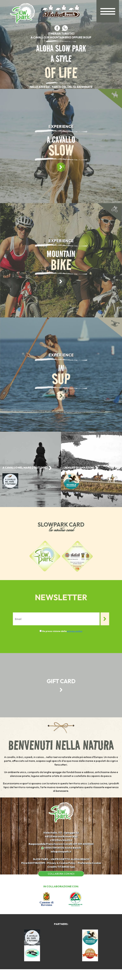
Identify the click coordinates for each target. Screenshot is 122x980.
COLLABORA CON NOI (61, 884)
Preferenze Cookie (91, 873)
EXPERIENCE (61, 126)
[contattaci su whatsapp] (65, 28)
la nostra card (61, 530)
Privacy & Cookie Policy (61, 873)
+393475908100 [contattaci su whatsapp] (53, 858)
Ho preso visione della (62, 631)
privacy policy (75, 631)
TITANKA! (63, 877)
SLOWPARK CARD (61, 525)
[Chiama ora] (84, 854)
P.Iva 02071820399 (31, 873)
